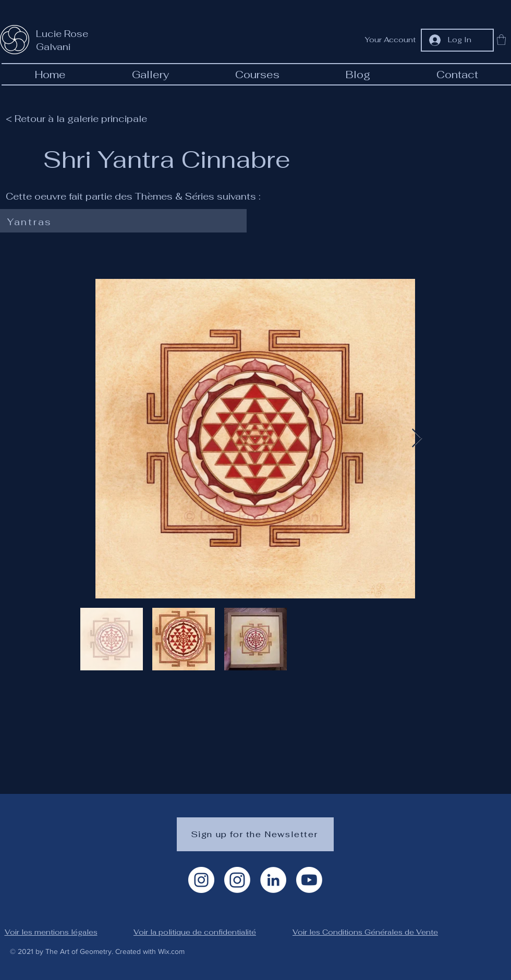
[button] (501, 40)
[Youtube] (309, 880)
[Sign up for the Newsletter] (255, 834)
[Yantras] (121, 222)
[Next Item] (417, 439)
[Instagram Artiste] (201, 880)
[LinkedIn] (273, 880)
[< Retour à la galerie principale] (81, 118)
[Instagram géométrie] (237, 880)
